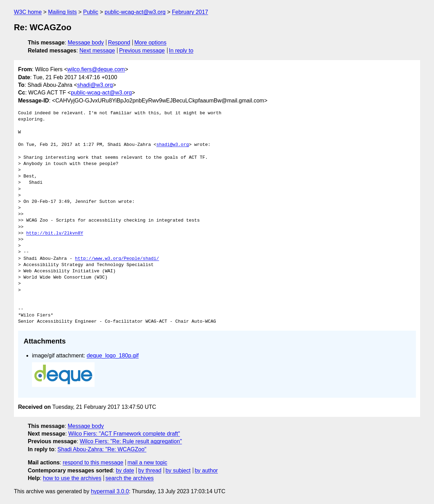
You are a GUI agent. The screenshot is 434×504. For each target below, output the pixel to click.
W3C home (28, 12)
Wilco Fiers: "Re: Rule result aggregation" (131, 441)
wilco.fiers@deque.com (96, 69)
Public (91, 12)
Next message (97, 51)
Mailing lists (62, 12)
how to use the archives (72, 478)
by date (125, 470)
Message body (86, 43)
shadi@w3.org (95, 85)
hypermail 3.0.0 (110, 491)
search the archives (130, 478)
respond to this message (93, 462)
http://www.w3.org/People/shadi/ (117, 259)
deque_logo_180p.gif (112, 356)
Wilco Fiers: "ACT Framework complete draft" (124, 434)
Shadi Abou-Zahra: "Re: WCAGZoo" (102, 449)
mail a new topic (148, 462)
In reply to (181, 51)
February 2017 (190, 12)
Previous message (142, 51)
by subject (178, 470)
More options (151, 43)
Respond (119, 43)
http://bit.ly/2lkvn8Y (55, 233)
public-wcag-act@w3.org (135, 12)
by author (206, 470)
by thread (150, 470)
